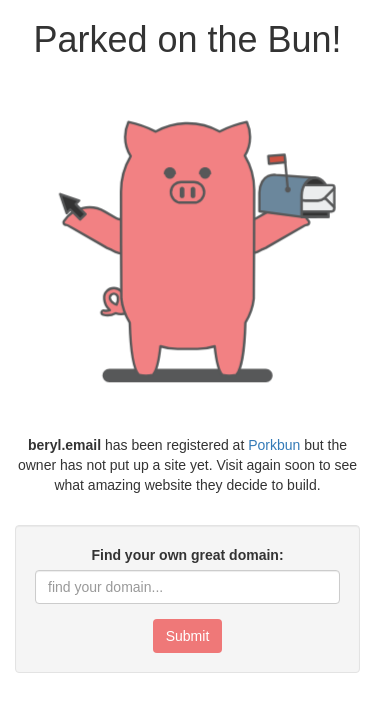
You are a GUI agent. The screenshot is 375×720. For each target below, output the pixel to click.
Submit (188, 636)
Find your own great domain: (187, 555)
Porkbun (274, 445)
